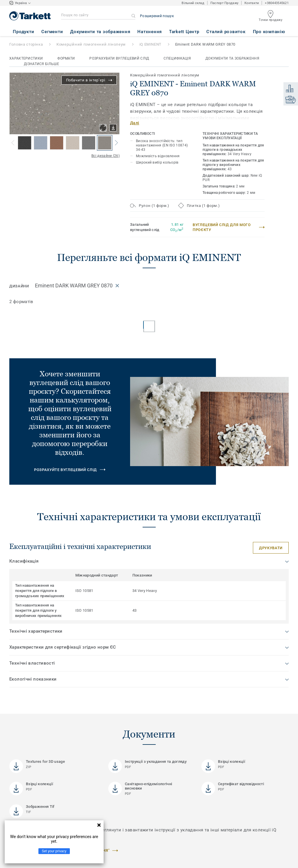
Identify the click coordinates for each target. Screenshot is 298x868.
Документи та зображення (232, 58)
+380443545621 (277, 3)
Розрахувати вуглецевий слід (119, 58)
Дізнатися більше (41, 64)
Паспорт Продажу (224, 3)
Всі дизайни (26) (105, 156)
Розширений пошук (157, 16)
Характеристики (26, 58)
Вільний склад (193, 3)
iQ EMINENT (151, 44)
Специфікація (177, 58)
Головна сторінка (26, 44)
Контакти (252, 3)
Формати (66, 58)
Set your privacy (54, 851)
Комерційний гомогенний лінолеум (91, 44)
